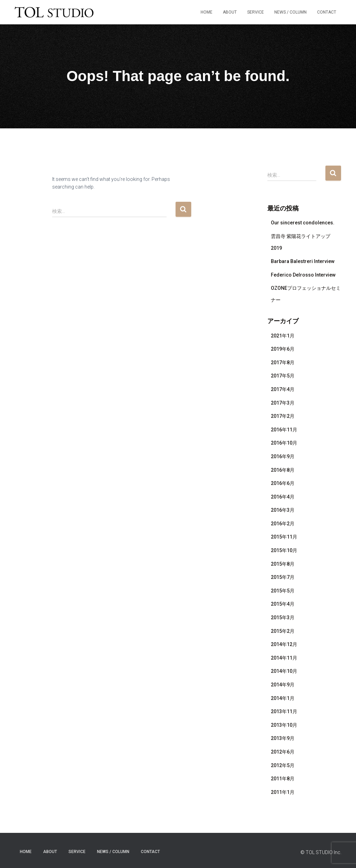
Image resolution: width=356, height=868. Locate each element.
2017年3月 (283, 403)
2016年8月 (283, 470)
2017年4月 (283, 389)
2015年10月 (284, 550)
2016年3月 (283, 510)
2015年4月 (283, 604)
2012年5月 (283, 765)
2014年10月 (284, 671)
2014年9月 (283, 685)
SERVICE (256, 12)
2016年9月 (283, 456)
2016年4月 (283, 497)
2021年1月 (283, 336)
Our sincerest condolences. (303, 223)
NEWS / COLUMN (290, 12)
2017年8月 (283, 363)
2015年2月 (283, 631)
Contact (327, 12)
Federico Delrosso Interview (303, 275)
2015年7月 (283, 577)
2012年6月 (283, 752)
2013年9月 (283, 738)
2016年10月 (284, 443)
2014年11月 (284, 658)
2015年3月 (283, 618)
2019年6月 (283, 349)
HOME (207, 12)
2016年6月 (283, 483)
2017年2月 (283, 416)
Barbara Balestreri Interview (303, 261)
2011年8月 (283, 779)
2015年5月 (283, 591)
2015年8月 (283, 564)
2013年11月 (284, 711)
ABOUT (230, 12)
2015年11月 (284, 537)
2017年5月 (283, 376)
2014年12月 (284, 644)
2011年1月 (283, 792)
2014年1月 (283, 698)
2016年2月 (283, 524)
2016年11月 (284, 430)
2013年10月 (284, 725)
